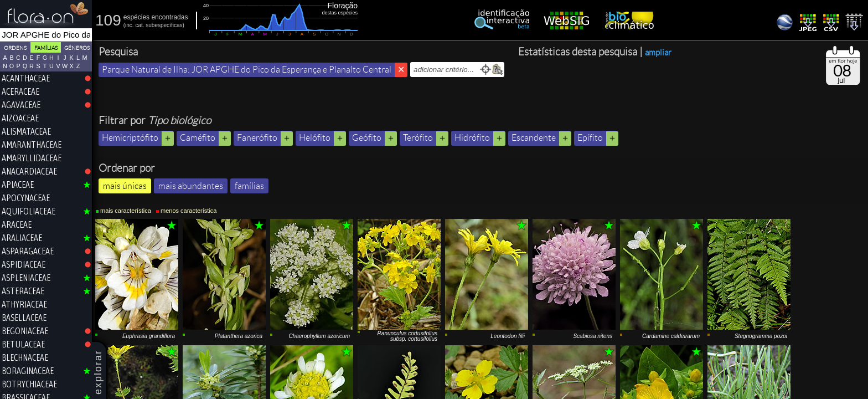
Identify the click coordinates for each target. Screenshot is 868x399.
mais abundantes (191, 186)
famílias (249, 186)
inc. (130, 25)
